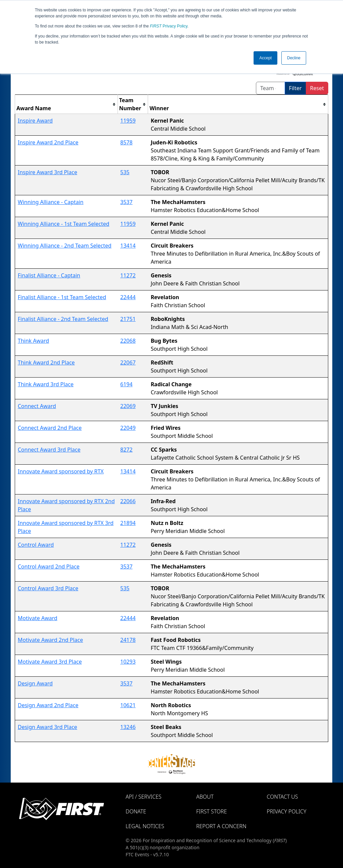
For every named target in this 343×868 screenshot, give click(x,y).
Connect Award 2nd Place (50, 428)
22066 (128, 501)
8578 (126, 142)
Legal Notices (145, 826)
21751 (128, 319)
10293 (128, 662)
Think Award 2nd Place (46, 362)
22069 (128, 406)
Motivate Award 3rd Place (50, 662)
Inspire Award (35, 121)
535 (125, 172)
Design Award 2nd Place (48, 705)
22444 (128, 297)
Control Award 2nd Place (49, 566)
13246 (128, 727)
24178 (128, 640)
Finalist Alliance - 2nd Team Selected (63, 319)
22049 (128, 428)
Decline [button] (294, 58)
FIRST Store (212, 811)
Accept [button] (265, 58)
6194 (126, 384)
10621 (128, 705)
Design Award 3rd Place (47, 727)
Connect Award (37, 406)
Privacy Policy (169, 26)
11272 (128, 275)
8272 (126, 450)
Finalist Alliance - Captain (49, 275)
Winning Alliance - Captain (51, 202)
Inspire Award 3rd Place (47, 172)
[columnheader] (66, 104)
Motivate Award (38, 618)
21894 (128, 523)
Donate (136, 811)
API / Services (144, 797)
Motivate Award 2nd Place (50, 640)
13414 (128, 246)
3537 (126, 202)
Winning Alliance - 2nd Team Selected (65, 246)
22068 (128, 341)
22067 (128, 362)
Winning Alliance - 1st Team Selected (63, 224)
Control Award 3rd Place (48, 588)
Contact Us (282, 797)
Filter (295, 88)
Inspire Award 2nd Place (48, 142)
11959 (128, 121)
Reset (317, 88)
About (205, 797)
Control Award (36, 545)
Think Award (33, 341)
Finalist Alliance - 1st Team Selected (62, 297)
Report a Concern (221, 826)
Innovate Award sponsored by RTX (61, 471)
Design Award (35, 683)
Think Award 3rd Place (46, 384)
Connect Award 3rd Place (49, 450)
